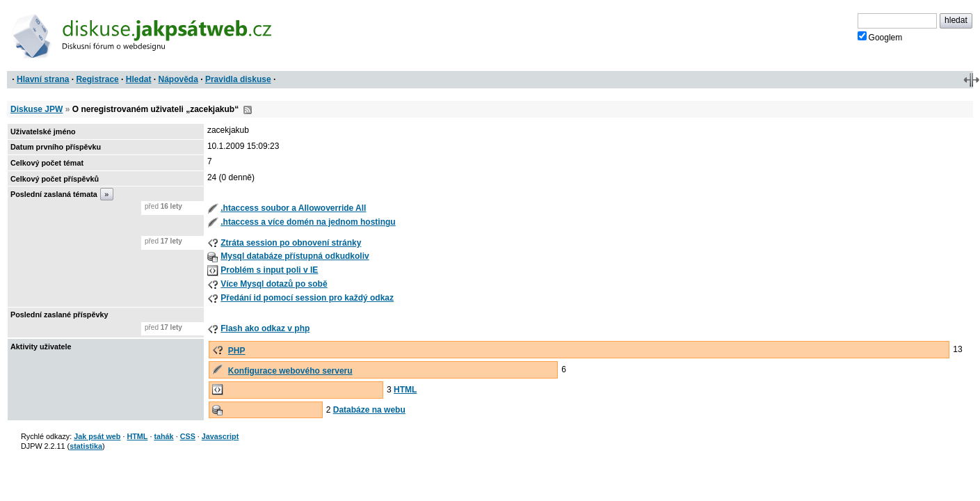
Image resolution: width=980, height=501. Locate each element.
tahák (163, 436)
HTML (405, 390)
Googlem (880, 37)
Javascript (220, 436)
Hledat (139, 79)
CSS (188, 436)
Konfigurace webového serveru (290, 371)
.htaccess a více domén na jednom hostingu (308, 222)
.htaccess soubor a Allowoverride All (293, 208)
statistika (86, 446)
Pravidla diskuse (238, 79)
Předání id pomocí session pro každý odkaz (307, 298)
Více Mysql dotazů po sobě (274, 284)
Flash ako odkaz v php (265, 328)
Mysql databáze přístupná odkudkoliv (295, 256)
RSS (248, 110)
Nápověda (178, 79)
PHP (237, 351)
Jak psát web (97, 436)
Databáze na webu (369, 410)
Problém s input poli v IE (269, 270)
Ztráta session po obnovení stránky (291, 243)
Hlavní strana (43, 79)
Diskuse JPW (37, 109)
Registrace (97, 79)
